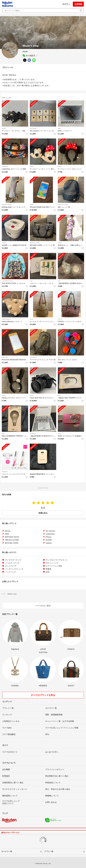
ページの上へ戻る (43, 606)
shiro (31, 281)
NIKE (59, 128)
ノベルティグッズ (12, 563)
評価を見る (43, 513)
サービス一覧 (7, 851)
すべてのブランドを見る (43, 695)
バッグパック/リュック (14, 569)
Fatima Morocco (6, 319)
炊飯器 (49, 569)
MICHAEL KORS (34, 243)
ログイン (66, 4)
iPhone (32, 205)
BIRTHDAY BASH (7, 205)
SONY (60, 434)
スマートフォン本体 (54, 566)
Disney (4, 128)
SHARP (4, 243)
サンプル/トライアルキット (57, 560)
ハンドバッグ (10, 572)
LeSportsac (5, 167)
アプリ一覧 (49, 851)
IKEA (59, 281)
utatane (60, 243)
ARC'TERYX (33, 357)
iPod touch (5, 357)
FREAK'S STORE (63, 205)
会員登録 (78, 4)
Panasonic (5, 472)
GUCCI (32, 319)
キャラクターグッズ (13, 560)
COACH (60, 319)
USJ (59, 357)
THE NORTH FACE (7, 281)
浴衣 (48, 572)
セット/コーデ (11, 566)
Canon (32, 395)
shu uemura (33, 128)
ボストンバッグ (52, 563)
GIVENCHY (33, 434)
